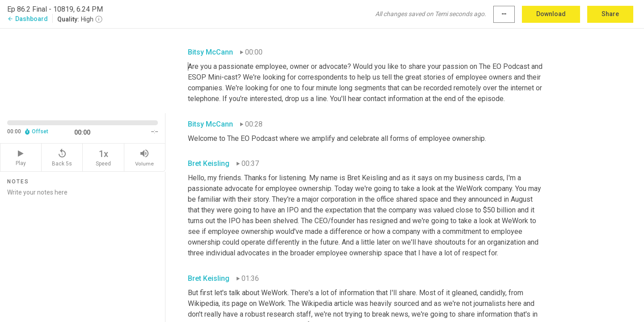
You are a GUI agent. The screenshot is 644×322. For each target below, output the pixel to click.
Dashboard (28, 19)
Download (551, 14)
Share (610, 14)
